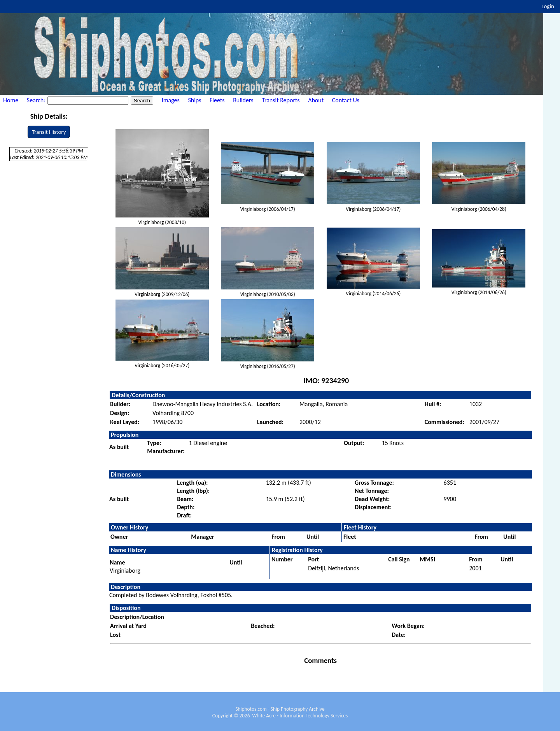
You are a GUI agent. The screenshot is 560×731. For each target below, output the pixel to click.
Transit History (49, 132)
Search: (37, 100)
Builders (243, 100)
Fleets (217, 100)
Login (548, 6)
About (316, 100)
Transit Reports (281, 100)
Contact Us (346, 100)
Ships (194, 100)
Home (11, 100)
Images (171, 100)
